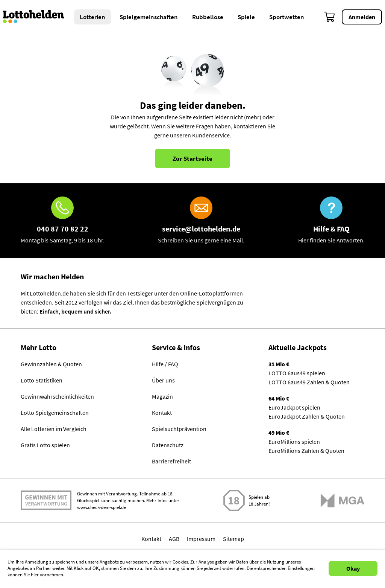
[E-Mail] (201, 221)
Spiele (246, 17)
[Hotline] (63, 221)
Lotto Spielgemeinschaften (55, 413)
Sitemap (233, 539)
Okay (353, 568)
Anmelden (362, 17)
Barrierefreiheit (171, 461)
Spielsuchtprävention (179, 429)
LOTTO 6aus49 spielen (297, 373)
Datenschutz (168, 445)
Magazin (162, 396)
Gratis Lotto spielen (45, 445)
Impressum (201, 539)
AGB (174, 539)
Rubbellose (208, 17)
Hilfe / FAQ (165, 364)
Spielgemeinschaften (149, 17)
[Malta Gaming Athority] (343, 500)
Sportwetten (287, 17)
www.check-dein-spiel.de (102, 507)
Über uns (163, 380)
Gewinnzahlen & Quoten (51, 364)
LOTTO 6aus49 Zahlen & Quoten (309, 382)
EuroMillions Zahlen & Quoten (306, 451)
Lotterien (92, 17)
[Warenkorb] (330, 17)
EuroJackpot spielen (294, 407)
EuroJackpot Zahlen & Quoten (307, 416)
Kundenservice (211, 135)
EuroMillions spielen (294, 442)
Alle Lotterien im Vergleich (54, 429)
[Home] (39, 17)
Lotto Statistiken (42, 380)
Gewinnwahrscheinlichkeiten (57, 396)
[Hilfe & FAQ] (331, 221)
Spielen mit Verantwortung (46, 500)
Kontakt (162, 413)
